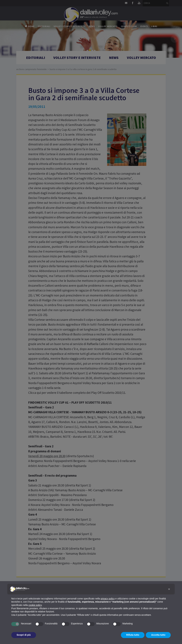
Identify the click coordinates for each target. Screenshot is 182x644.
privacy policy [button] (108, 599)
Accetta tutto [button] (158, 635)
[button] (169, 589)
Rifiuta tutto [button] (133, 635)
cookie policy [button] (35, 605)
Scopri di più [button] (24, 635)
